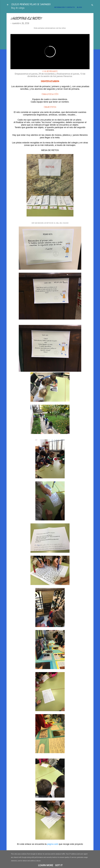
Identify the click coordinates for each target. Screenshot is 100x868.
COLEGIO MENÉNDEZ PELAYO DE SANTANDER (31, 5)
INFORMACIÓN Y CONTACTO (65, 7)
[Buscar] (92, 5)
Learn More (46, 865)
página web (53, 844)
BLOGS (79, 7)
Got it (59, 865)
